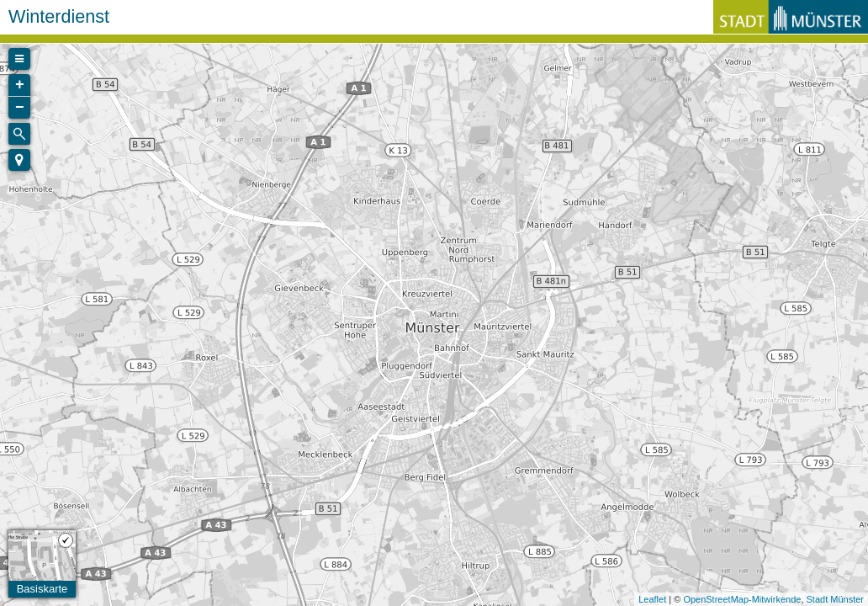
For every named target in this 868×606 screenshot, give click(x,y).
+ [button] (20, 85)
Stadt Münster (835, 599)
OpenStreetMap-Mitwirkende (742, 599)
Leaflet (652, 599)
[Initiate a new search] (19, 134)
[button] (19, 160)
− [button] (20, 108)
